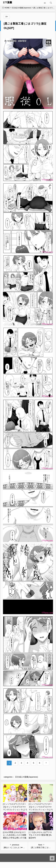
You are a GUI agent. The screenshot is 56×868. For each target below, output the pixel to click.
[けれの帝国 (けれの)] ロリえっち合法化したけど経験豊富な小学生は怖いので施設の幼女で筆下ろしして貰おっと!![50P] (15, 838)
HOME (6, 8)
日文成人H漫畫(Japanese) (22, 8)
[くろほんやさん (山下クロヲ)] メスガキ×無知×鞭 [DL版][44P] (40, 835)
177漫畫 (7, 2)
